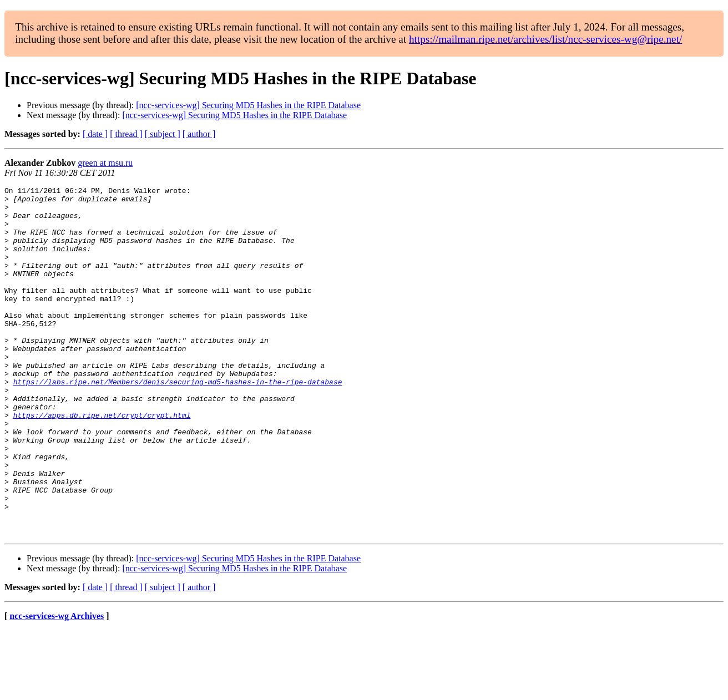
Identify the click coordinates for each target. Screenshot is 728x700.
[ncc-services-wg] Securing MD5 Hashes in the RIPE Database (248, 105)
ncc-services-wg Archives (57, 686)
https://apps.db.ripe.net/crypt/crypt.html (102, 461)
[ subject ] (163, 134)
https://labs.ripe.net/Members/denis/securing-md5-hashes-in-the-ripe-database (178, 422)
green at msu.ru (105, 163)
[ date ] (95, 134)
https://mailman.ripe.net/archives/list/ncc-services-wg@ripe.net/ (545, 39)
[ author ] (199, 134)
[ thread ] (126, 134)
